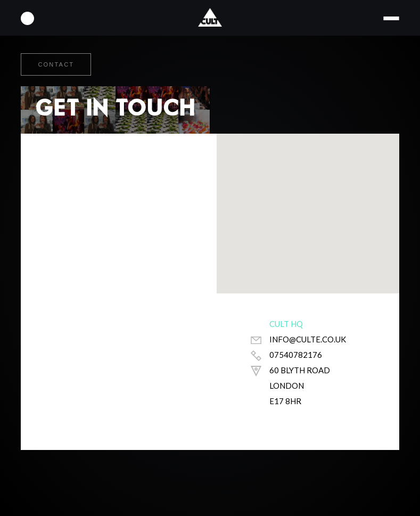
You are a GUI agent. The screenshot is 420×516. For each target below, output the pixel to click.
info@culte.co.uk (308, 339)
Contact (56, 64)
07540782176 (296, 355)
